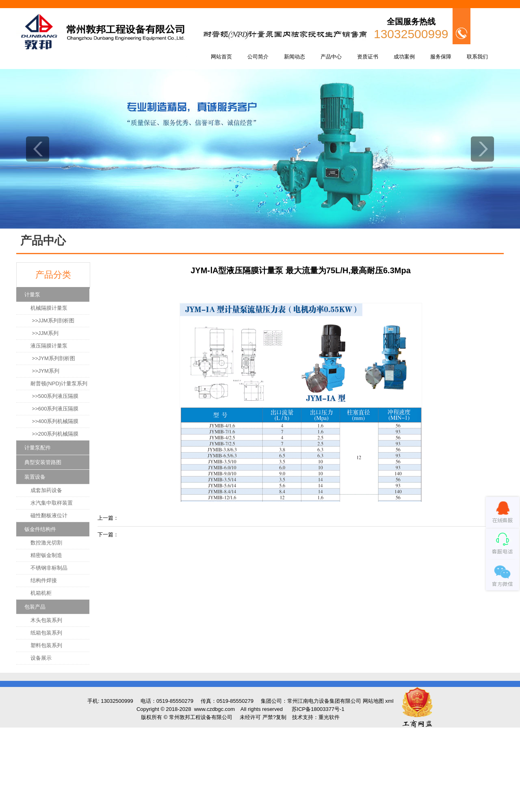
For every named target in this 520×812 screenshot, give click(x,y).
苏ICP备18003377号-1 (318, 709)
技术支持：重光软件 (316, 717)
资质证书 (368, 57)
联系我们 (477, 57)
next (482, 149)
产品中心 (331, 57)
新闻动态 (295, 57)
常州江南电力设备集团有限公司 (324, 701)
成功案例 (404, 57)
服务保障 (441, 57)
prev (38, 149)
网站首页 (221, 57)
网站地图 (373, 701)
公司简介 (258, 57)
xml (389, 701)
